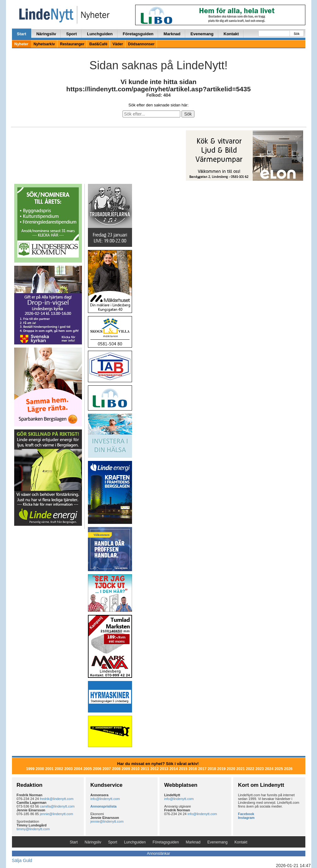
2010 (135, 769)
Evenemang (202, 34)
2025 (279, 769)
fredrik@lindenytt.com (57, 799)
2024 (269, 769)
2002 (59, 769)
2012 (155, 769)
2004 (78, 769)
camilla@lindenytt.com (57, 806)
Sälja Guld (22, 860)
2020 (231, 769)
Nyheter (22, 44)
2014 (174, 769)
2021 (241, 769)
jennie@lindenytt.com (57, 814)
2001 (49, 769)
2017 (202, 769)
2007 (107, 769)
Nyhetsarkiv (44, 44)
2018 (212, 769)
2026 (288, 769)
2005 (88, 769)
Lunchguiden (100, 34)
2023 (260, 769)
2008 (116, 769)
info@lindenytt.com (105, 799)
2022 (250, 769)
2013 (164, 769)
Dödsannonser (141, 44)
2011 (145, 769)
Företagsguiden (138, 34)
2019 (221, 769)
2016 (193, 769)
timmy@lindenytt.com (33, 829)
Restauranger (72, 44)
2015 (183, 769)
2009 (126, 769)
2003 (69, 769)
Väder (118, 44)
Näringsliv (46, 34)
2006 (97, 769)
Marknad (172, 34)
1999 (30, 769)
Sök (297, 34)
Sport (72, 34)
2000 (40, 769)
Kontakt (231, 34)
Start (22, 34)
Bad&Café (98, 44)
